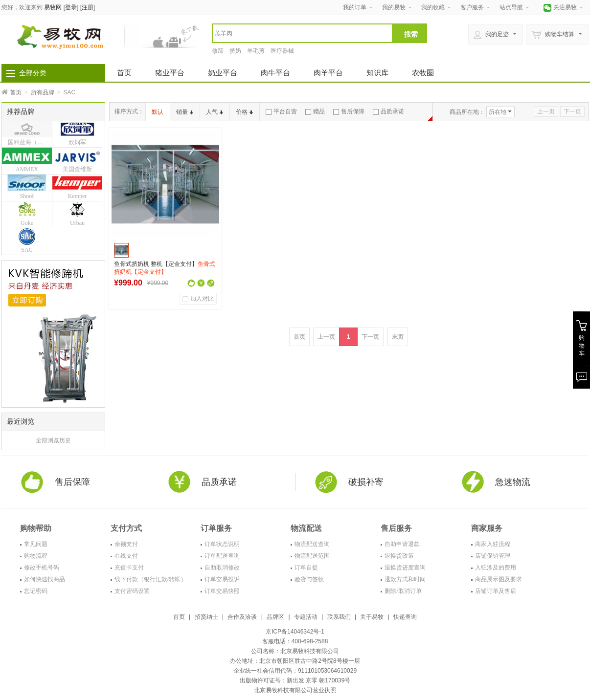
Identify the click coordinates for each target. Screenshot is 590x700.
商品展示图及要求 (499, 579)
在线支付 (126, 556)
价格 (244, 112)
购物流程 (36, 556)
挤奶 (235, 51)
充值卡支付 (129, 568)
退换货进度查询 (405, 568)
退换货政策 (399, 556)
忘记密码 (36, 591)
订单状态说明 (222, 544)
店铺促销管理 (493, 556)
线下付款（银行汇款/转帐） (150, 579)
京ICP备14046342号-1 (295, 632)
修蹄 (218, 51)
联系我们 (339, 617)
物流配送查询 (312, 544)
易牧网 (53, 7)
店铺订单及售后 (496, 591)
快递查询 (405, 617)
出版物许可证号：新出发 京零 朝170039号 (295, 680)
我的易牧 (394, 7)
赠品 (315, 111)
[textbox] (302, 33)
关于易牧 (372, 617)
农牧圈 (423, 73)
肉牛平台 (275, 73)
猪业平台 (170, 73)
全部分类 (33, 73)
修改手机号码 (42, 568)
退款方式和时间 (405, 579)
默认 (158, 112)
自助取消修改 (222, 568)
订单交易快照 (222, 591)
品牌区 (275, 617)
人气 (215, 112)
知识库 (377, 73)
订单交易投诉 (222, 579)
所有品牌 (43, 92)
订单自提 (306, 568)
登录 (71, 7)
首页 (124, 73)
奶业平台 (223, 73)
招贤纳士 (206, 617)
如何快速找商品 (45, 579)
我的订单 (355, 7)
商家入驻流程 (493, 544)
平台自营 (281, 111)
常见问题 (36, 544)
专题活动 (306, 617)
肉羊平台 (328, 73)
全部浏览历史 (53, 440)
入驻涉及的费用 (496, 568)
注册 (88, 7)
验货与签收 (309, 579)
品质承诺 (388, 111)
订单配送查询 (222, 556)
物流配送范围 (312, 556)
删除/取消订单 (403, 591)
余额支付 (126, 544)
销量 (185, 112)
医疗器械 (282, 51)
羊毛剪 (256, 51)
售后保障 (349, 111)
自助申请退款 (402, 544)
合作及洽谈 (242, 617)
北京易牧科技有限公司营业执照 (295, 690)
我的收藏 (433, 7)
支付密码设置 (132, 591)
